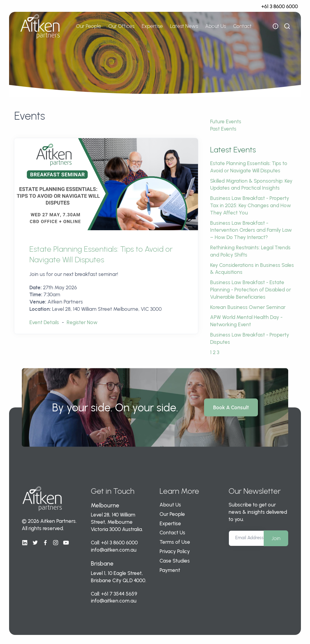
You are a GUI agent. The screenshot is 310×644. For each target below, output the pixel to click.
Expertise (152, 26)
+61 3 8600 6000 (280, 6)
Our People (89, 26)
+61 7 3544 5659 (119, 594)
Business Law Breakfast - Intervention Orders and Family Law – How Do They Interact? (251, 230)
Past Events (223, 129)
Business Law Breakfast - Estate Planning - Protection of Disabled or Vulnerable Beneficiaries (251, 290)
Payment (170, 570)
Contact (242, 26)
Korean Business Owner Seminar (248, 307)
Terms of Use (175, 542)
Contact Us (172, 533)
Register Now (82, 322)
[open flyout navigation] (275, 26)
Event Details (44, 322)
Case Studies (175, 561)
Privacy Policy (175, 551)
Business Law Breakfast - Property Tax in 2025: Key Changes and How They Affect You (251, 205)
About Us (216, 26)
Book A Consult (231, 407)
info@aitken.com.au (114, 550)
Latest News (184, 26)
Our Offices (121, 26)
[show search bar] (287, 26)
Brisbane (102, 564)
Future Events (226, 121)
